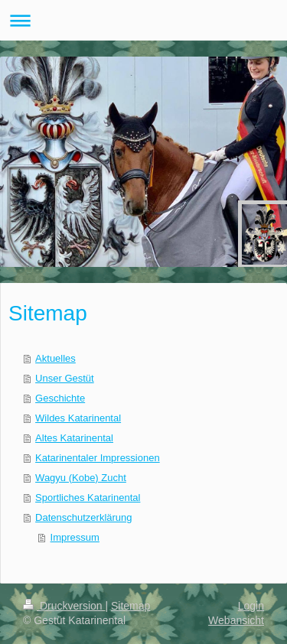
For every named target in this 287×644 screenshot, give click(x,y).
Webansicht (236, 620)
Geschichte (60, 398)
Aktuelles (55, 358)
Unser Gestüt (65, 378)
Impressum (75, 537)
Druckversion (64, 606)
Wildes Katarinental (78, 418)
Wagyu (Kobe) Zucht (81, 478)
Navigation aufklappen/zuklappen (143, 20)
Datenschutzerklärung (83, 517)
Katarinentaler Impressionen (98, 458)
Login (251, 606)
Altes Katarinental (74, 438)
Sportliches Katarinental (88, 498)
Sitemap (130, 606)
